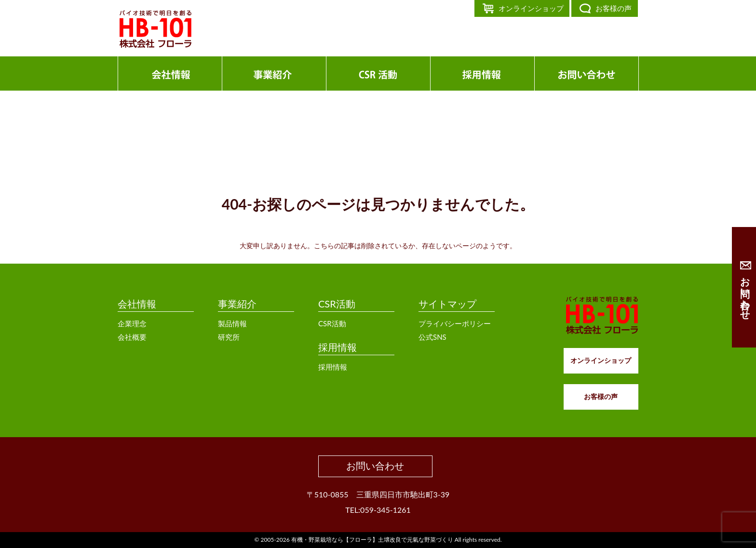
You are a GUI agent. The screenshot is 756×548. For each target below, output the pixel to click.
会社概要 (132, 337)
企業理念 (132, 323)
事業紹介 (237, 304)
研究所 (229, 337)
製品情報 (232, 323)
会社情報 (137, 304)
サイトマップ (447, 304)
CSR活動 (337, 304)
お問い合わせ (375, 466)
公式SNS (432, 337)
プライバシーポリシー (455, 323)
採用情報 (337, 347)
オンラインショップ (531, 8)
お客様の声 (614, 8)
